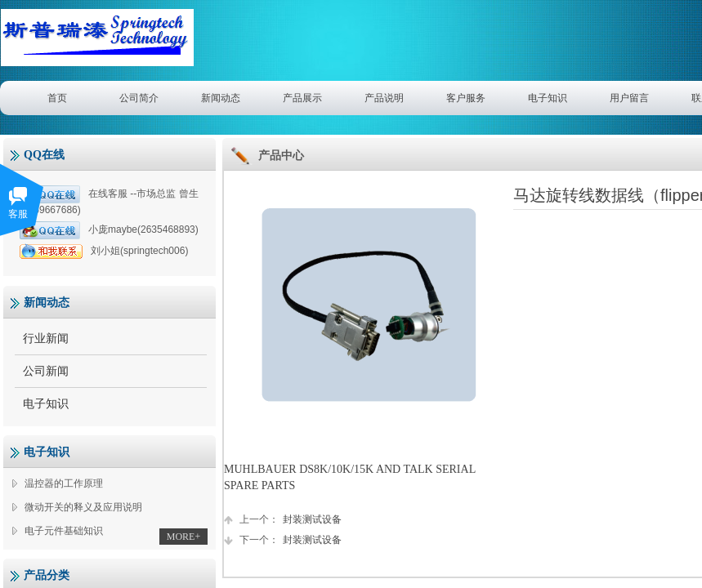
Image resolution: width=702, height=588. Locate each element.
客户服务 (466, 98)
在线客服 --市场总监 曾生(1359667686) (109, 200)
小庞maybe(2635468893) (109, 230)
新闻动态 (221, 98)
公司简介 (139, 98)
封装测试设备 (283, 520)
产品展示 (302, 98)
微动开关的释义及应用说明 (83, 507)
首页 (57, 98)
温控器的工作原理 (64, 483)
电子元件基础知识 (64, 531)
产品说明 (384, 98)
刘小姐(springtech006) (104, 251)
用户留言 (629, 98)
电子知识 (548, 98)
